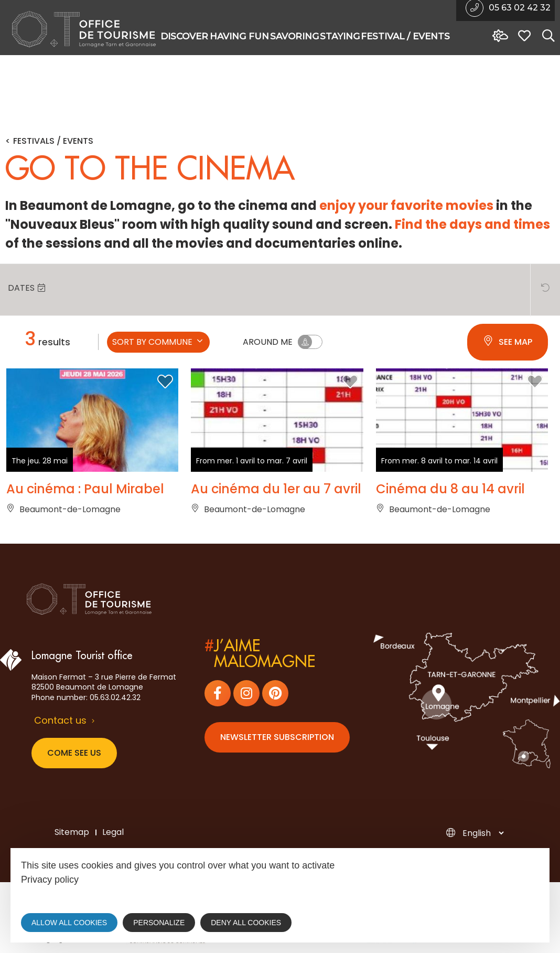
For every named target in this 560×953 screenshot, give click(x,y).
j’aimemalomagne (260, 654)
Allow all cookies (69, 923)
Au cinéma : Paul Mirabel (85, 489)
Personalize (159, 923)
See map (508, 342)
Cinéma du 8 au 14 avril (450, 489)
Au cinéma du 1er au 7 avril (276, 489)
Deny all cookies (246, 923)
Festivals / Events (53, 141)
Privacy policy (50, 880)
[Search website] (546, 36)
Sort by (158, 342)
